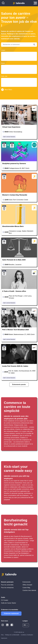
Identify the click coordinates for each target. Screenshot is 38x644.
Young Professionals (19, 83)
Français (19, 55)
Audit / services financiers (9, 137)
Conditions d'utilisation (27, 635)
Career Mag (26, 588)
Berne (19, 72)
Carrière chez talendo (29, 590)
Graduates (19, 80)
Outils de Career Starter (9, 603)
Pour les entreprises (7, 588)
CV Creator (5, 600)
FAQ (2, 635)
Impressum (4, 638)
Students (19, 82)
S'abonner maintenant (11, 613)
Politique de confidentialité (12, 635)
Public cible (4, 76)
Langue (3, 50)
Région (3, 63)
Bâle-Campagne (19, 74)
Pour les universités (7, 585)
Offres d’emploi (27, 585)
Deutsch (19, 54)
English (19, 57)
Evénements (27, 582)
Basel (19, 68)
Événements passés (19, 385)
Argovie (19, 67)
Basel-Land (19, 70)
